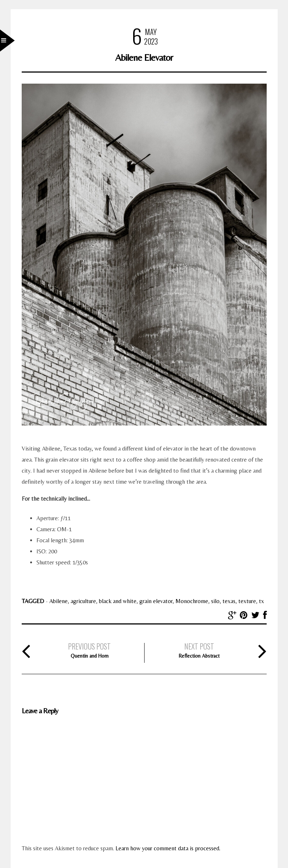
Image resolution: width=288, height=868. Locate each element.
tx (262, 601)
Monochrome (192, 601)
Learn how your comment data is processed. (168, 848)
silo (215, 601)
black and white (118, 601)
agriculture (83, 601)
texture (247, 601)
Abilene (58, 601)
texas (229, 601)
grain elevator (156, 601)
